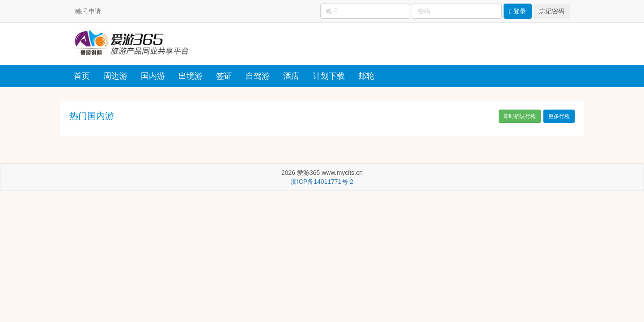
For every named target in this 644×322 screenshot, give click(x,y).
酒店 (291, 76)
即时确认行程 (520, 116)
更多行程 (559, 116)
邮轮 (366, 76)
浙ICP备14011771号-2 (322, 182)
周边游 (115, 76)
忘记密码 (552, 11)
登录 (518, 11)
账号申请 (89, 11)
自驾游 (258, 76)
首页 (82, 76)
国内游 (153, 76)
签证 (224, 76)
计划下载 (329, 76)
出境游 (191, 76)
